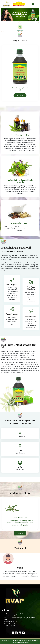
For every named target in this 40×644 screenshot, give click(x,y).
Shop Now (20, 95)
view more (20, 533)
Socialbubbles (24, 642)
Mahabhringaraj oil (31, 640)
